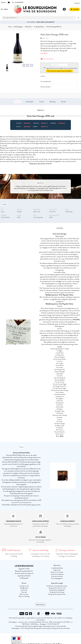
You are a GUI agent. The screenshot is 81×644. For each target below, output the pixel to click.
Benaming (52, 102)
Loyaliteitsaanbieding (57, 568)
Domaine (64, 102)
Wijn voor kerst (24, 594)
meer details (44, 53)
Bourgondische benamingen (57, 592)
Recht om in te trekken (57, 572)
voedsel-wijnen (29, 102)
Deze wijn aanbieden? (59, 87)
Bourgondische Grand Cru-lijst (57, 588)
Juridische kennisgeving (57, 574)
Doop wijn (24, 592)
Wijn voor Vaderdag (24, 596)
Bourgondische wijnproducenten (57, 594)
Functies (42, 102)
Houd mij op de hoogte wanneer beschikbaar (59, 71)
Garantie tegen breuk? (59, 81)
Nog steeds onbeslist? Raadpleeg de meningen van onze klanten (67, 555)
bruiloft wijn (24, 590)
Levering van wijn (24, 586)
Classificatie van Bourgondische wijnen (57, 586)
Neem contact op (41, 605)
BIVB (62, 436)
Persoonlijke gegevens (57, 578)
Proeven (17, 102)
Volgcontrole (57, 570)
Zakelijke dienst (24, 588)
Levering (59, 76)
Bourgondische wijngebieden (57, 590)
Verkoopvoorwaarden (57, 576)
